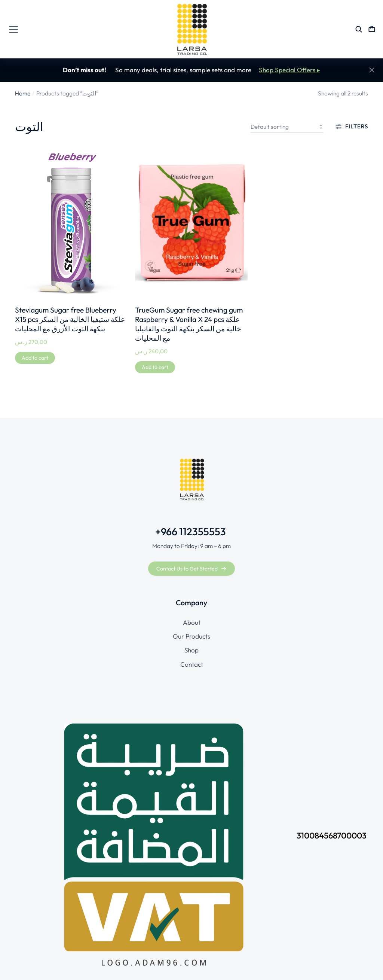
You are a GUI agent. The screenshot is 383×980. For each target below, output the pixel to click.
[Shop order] (287, 127)
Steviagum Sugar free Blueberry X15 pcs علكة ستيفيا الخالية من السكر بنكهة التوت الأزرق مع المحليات (70, 319)
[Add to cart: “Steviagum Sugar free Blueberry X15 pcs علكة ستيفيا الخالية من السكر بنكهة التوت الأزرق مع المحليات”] (35, 358)
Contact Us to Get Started (191, 569)
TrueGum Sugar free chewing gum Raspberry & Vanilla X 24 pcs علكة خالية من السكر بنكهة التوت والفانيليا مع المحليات (189, 324)
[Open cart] (372, 29)
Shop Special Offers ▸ (289, 70)
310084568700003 (332, 836)
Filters (351, 127)
